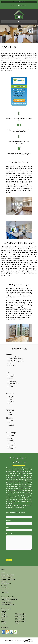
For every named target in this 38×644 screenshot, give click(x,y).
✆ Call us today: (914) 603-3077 (19, 5)
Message (9, 534)
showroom (4, 586)
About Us (4, 582)
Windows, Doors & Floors (8, 580)
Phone (8, 521)
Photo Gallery (5, 588)
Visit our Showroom (19, 2)
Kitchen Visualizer (6, 583)
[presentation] (17, 554)
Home (3, 573)
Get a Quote (5, 590)
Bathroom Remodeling (7, 575)
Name (8, 514)
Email (8, 527)
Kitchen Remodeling (7, 577)
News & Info (5, 592)
